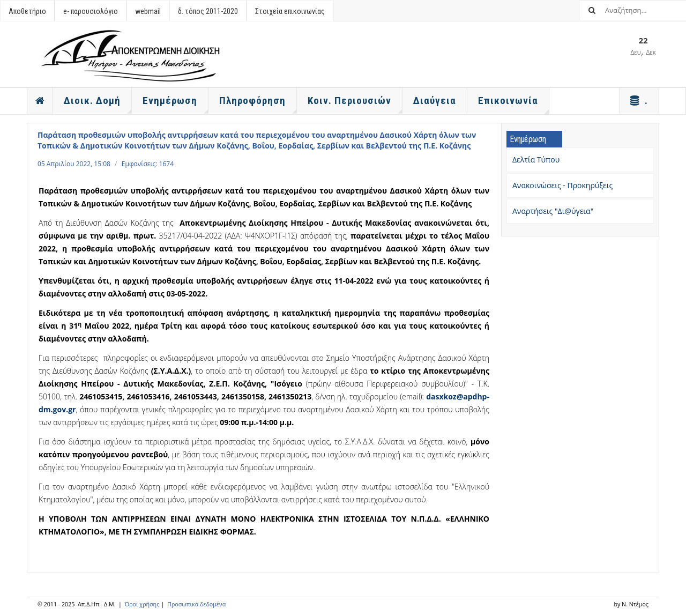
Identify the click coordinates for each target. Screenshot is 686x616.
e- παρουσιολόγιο (91, 11)
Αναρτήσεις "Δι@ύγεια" (553, 211)
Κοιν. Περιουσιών (355, 104)
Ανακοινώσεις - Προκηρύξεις (562, 185)
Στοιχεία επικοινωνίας (290, 11)
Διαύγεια (435, 101)
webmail (148, 11)
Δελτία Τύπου (536, 159)
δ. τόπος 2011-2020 (208, 11)
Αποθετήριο (27, 11)
